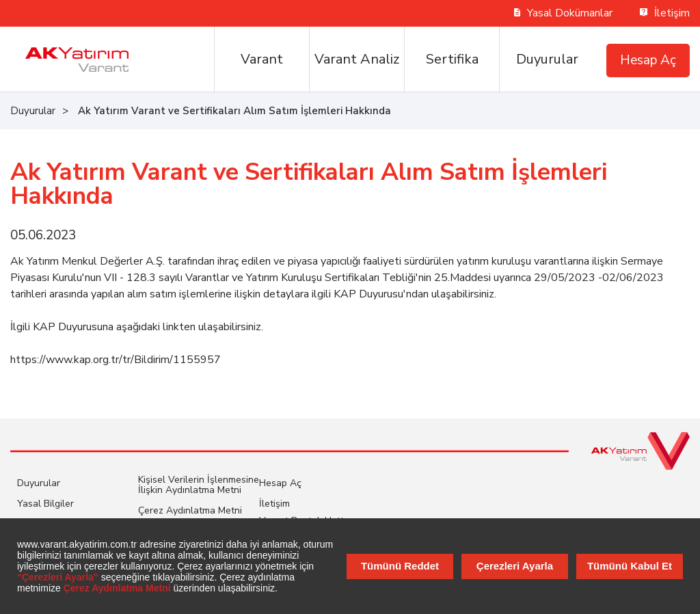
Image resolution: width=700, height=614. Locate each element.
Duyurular (547, 59)
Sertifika (452, 59)
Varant (262, 59)
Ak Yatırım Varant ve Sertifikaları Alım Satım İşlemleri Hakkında (234, 111)
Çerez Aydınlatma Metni (190, 510)
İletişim (665, 13)
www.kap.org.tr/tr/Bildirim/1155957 (133, 360)
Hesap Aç (648, 60)
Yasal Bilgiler (45, 504)
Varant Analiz (357, 59)
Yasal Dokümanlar (564, 13)
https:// (28, 360)
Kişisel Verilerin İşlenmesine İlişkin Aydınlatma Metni (199, 485)
